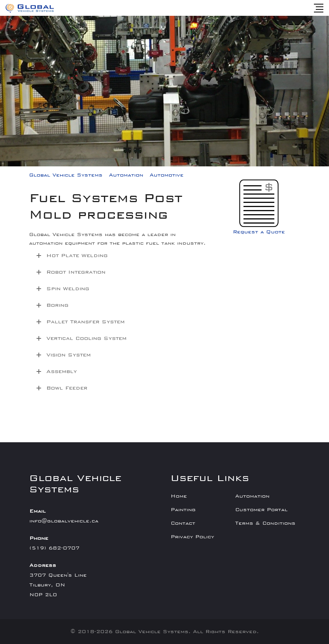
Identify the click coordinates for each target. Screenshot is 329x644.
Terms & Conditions (265, 523)
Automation (252, 496)
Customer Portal (261, 510)
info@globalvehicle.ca (64, 521)
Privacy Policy (192, 537)
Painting (183, 510)
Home (179, 496)
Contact (183, 523)
